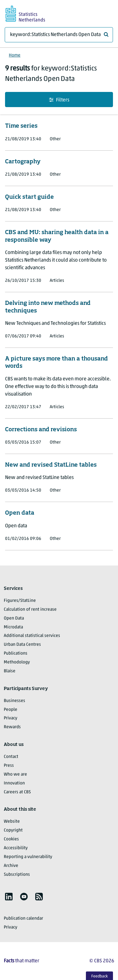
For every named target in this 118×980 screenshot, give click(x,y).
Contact (11, 757)
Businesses (14, 701)
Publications (16, 653)
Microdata (13, 627)
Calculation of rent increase (30, 610)
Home (15, 55)
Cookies (11, 839)
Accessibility (16, 848)
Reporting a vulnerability (28, 857)
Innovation (14, 783)
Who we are (15, 774)
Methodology (17, 662)
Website (12, 822)
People (11, 710)
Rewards (12, 727)
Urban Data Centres (22, 645)
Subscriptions (17, 875)
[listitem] (9, 897)
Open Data (14, 618)
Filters (59, 100)
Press (9, 766)
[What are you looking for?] (59, 35)
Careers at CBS (17, 792)
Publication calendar (23, 919)
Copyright (13, 830)
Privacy (11, 718)
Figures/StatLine (20, 601)
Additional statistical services (32, 636)
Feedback (100, 976)
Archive (11, 866)
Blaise (10, 671)
